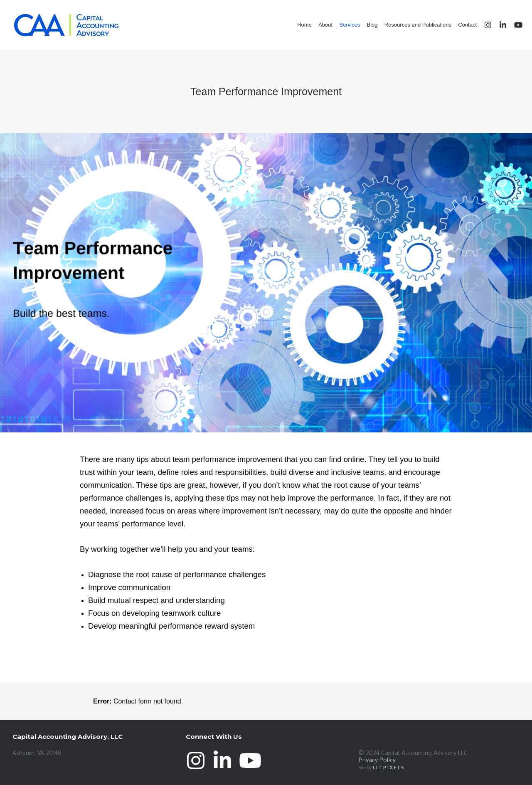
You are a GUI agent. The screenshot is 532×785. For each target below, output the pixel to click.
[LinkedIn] (499, 25)
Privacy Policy (377, 760)
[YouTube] (514, 25)
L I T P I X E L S (388, 768)
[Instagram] (484, 25)
